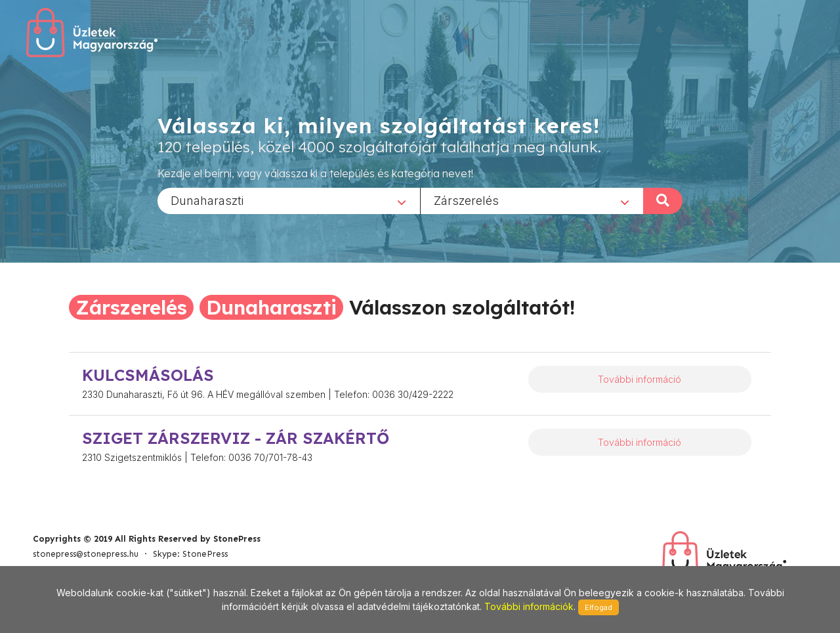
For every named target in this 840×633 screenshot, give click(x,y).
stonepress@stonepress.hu (86, 554)
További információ (640, 379)
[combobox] (289, 200)
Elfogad (598, 607)
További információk (529, 606)
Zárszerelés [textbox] (466, 200)
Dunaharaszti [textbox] (207, 200)
